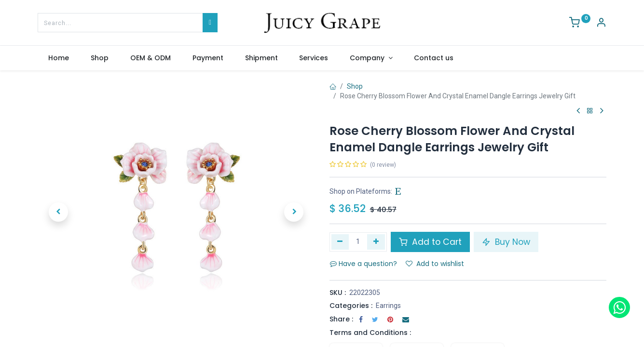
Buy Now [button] (506, 242)
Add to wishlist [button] (435, 264)
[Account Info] (601, 24)
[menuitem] (59, 58)
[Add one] (376, 242)
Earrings (388, 306)
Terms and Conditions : (370, 333)
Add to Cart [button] (430, 242)
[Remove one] (340, 242)
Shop (355, 86)
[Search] (210, 23)
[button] (58, 212)
